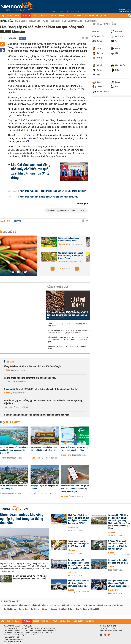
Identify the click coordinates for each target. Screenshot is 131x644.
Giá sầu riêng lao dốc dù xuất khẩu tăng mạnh (94, 239)
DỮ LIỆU (99, 16)
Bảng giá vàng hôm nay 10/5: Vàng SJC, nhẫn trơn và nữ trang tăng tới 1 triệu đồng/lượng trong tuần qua (68, 340)
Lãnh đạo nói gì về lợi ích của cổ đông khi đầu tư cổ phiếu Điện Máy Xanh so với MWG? (79, 519)
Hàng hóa (7, 21)
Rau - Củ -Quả (19, 272)
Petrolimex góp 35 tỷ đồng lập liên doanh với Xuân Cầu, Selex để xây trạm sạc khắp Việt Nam (43, 402)
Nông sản (55, 21)
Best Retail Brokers (67, 609)
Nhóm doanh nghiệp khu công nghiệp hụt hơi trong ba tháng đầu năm (36, 415)
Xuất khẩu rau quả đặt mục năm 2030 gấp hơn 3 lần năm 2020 (49, 197)
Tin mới (9, 362)
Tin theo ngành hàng (105, 24)
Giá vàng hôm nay (10, 605)
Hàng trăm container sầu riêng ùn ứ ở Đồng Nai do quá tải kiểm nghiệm (49, 241)
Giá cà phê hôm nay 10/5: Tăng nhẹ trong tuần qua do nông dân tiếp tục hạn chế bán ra (67, 315)
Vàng (46, 21)
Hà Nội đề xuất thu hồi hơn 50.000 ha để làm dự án (13, 487)
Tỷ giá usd (36, 605)
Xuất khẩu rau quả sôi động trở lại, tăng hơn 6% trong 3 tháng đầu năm (53, 191)
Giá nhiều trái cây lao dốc (49, 253)
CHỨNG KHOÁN (64, 16)
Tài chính (64, 496)
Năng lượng (21, 21)
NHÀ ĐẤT (54, 16)
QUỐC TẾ (35, 16)
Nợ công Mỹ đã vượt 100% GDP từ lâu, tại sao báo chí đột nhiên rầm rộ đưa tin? (41, 389)
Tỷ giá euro (56, 605)
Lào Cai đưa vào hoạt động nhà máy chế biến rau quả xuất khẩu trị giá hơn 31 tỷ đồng (31, 171)
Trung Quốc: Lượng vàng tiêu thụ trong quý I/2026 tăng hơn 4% (68, 325)
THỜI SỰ (9, 16)
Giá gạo (44, 609)
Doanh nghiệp (36, 458)
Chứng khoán (66, 455)
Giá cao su (53, 609)
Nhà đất (7, 370)
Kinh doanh (8, 407)
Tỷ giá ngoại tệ (24, 605)
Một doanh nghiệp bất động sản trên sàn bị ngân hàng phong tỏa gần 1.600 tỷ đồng (14, 450)
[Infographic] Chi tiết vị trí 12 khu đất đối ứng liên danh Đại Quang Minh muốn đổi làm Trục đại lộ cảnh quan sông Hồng (119, 522)
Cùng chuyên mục (58, 287)
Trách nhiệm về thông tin (13, 642)
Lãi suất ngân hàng (104, 605)
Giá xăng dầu (118, 605)
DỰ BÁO (17, 16)
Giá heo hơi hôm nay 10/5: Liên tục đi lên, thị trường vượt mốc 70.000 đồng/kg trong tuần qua (69, 332)
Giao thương (91, 21)
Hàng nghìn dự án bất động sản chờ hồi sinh (44, 487)
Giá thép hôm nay (10, 609)
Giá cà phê (77, 605)
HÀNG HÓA (26, 16)
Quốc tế (7, 382)
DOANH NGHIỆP (77, 16)
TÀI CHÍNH (44, 16)
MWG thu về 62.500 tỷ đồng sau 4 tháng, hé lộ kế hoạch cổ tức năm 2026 (44, 450)
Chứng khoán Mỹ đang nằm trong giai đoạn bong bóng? (30, 378)
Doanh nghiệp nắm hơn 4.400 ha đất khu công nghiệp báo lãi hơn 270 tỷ (30, 577)
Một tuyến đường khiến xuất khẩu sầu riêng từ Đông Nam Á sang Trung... (96, 256)
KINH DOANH (89, 16)
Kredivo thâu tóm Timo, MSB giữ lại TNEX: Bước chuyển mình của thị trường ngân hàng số (75, 489)
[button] (53, 269)
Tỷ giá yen (46, 605)
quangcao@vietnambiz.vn (114, 630)
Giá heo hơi (66, 605)
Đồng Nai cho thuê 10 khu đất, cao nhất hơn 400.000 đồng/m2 (33, 366)
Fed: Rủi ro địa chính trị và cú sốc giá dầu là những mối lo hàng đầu (79, 583)
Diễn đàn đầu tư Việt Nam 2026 (87, 609)
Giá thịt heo (35, 609)
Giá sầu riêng (24, 609)
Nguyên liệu (35, 21)
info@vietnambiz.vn (16, 639)
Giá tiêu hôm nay (89, 605)
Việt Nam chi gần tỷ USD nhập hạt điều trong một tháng (68, 347)
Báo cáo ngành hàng (72, 21)
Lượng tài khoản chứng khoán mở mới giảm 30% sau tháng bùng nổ (118, 583)
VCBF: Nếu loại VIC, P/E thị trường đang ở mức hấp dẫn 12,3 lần (74, 449)
